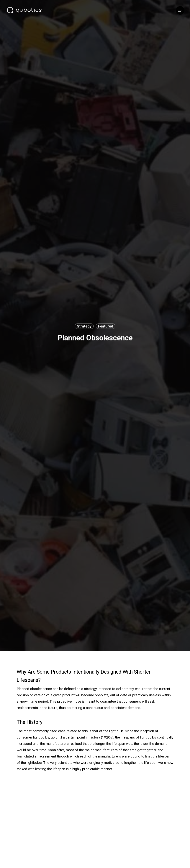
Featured (106, 326)
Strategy (84, 326)
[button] (180, 10)
